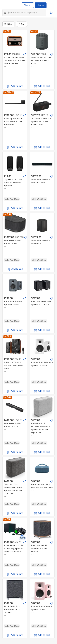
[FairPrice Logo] (14, 5)
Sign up (28, 5)
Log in (41, 5)
